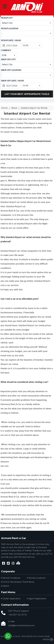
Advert (5, 586)
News (31, 582)
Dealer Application (11, 599)
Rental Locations (36, 578)
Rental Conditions (11, 578)
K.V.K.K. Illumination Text (14, 582)
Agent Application (37, 599)
